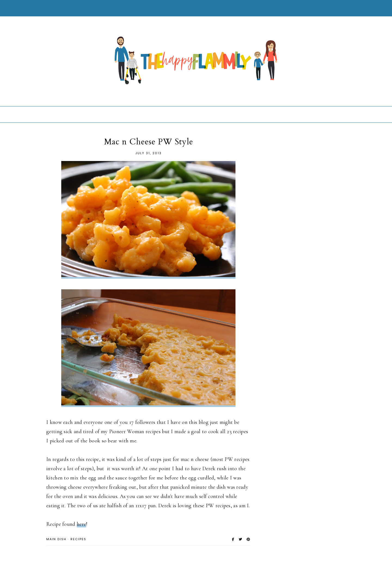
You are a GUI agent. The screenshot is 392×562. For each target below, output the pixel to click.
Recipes (78, 539)
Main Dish (56, 539)
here (81, 524)
